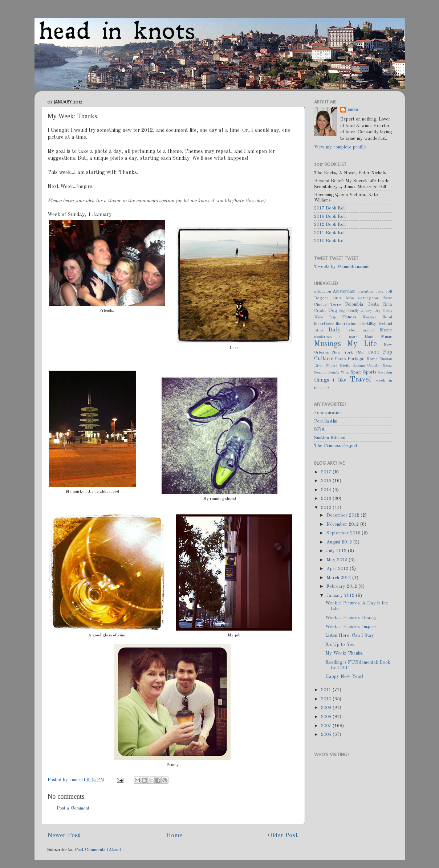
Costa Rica (380, 304)
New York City (348, 353)
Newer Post (64, 836)
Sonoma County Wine (332, 372)
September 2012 (344, 533)
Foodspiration (328, 413)
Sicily (345, 366)
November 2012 (343, 524)
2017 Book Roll (330, 208)
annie (75, 780)
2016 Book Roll (330, 217)
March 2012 (339, 578)
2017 (327, 472)
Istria (319, 330)
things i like (330, 380)
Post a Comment (73, 808)
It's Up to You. (340, 645)
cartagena (368, 298)
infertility (367, 324)
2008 (327, 717)
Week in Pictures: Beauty (351, 618)
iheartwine (346, 324)
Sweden (385, 372)
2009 (327, 708)
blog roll (384, 292)
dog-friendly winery (356, 311)
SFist (319, 429)
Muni (369, 337)
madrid (369, 330)
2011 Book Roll (330, 233)
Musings (328, 344)
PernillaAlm (326, 421)
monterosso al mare (336, 337)
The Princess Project (336, 446)
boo (337, 298)
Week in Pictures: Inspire (351, 627)
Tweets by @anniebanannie (342, 267)
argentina (366, 292)
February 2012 (342, 586)
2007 (327, 726)
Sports (370, 372)
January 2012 (341, 596)
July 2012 (337, 551)
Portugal (356, 359)
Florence (369, 317)
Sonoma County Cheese (372, 366)
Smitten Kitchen (330, 438)
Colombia (354, 304)
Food (387, 317)
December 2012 (344, 515)
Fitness (349, 317)
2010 (327, 699)
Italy (334, 330)
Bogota (322, 298)
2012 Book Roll (330, 225)
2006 (327, 735)
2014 (327, 490)
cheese (387, 298)
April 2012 (338, 569)
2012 (327, 508)
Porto (340, 359)
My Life (362, 344)
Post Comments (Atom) (98, 850)
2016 (327, 481)
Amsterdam (344, 291)
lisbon (352, 330)
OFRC (373, 353)
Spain (356, 372)
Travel (361, 380)
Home (174, 836)
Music (387, 337)
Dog (333, 311)
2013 (327, 499)
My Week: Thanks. (344, 653)
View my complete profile (340, 147)
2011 (327, 690)
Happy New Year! (344, 677)
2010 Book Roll (330, 241)
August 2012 (340, 542)
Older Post (283, 836)
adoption (323, 292)
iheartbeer (324, 324)
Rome (372, 359)
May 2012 (338, 560)
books (350, 298)
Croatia (320, 311)
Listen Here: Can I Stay (350, 635)
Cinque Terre (328, 305)
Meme (386, 330)
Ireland (385, 324)
